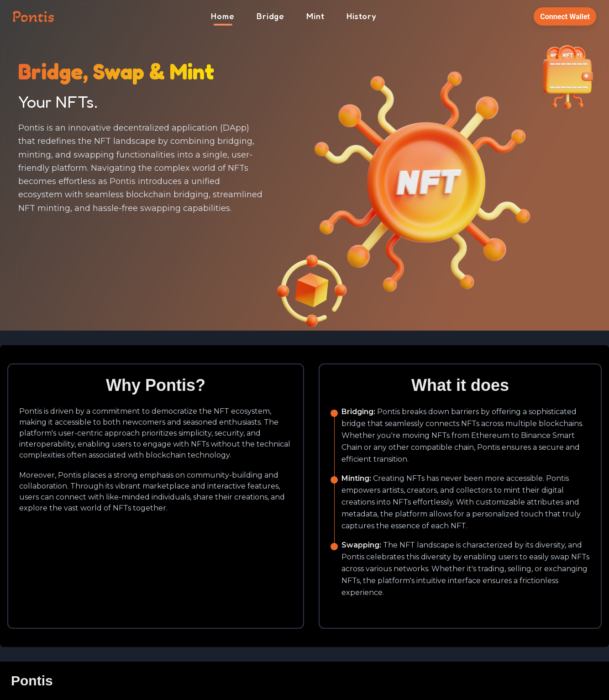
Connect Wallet (565, 17)
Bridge (270, 16)
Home (223, 16)
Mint (315, 16)
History (362, 16)
